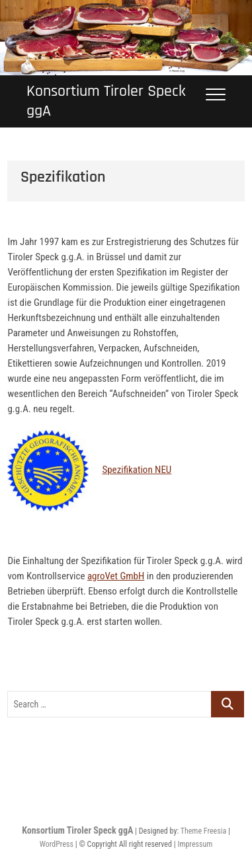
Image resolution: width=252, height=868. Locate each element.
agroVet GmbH (116, 576)
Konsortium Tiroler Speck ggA (106, 101)
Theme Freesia (203, 831)
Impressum (195, 844)
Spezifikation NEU (137, 470)
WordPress (57, 844)
